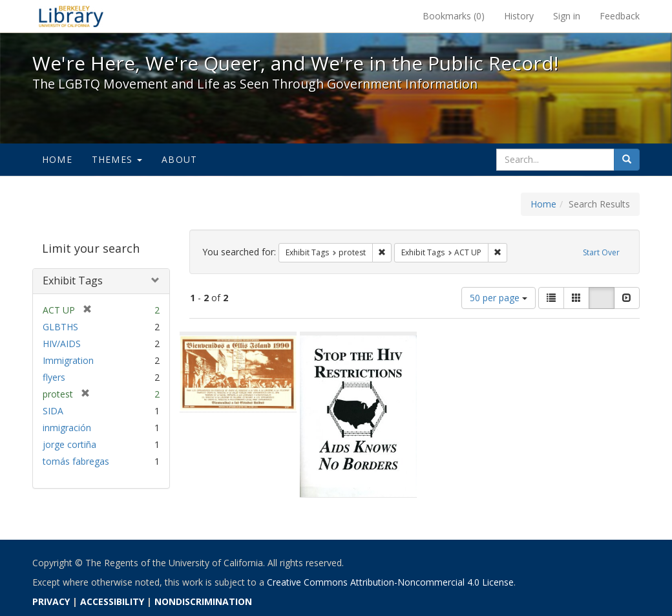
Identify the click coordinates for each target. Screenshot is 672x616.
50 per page (499, 298)
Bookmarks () (454, 16)
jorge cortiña (69, 444)
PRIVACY (51, 601)
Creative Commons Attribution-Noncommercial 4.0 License (390, 582)
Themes (117, 159)
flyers (54, 377)
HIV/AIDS (62, 344)
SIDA (53, 411)
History (519, 16)
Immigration (68, 360)
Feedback (620, 16)
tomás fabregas (76, 461)
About (179, 159)
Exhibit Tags (73, 281)
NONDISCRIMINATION (203, 601)
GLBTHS (60, 327)
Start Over (601, 252)
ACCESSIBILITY (112, 601)
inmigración (67, 428)
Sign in (567, 16)
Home (57, 159)
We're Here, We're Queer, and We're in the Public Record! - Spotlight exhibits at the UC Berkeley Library (71, 16)
